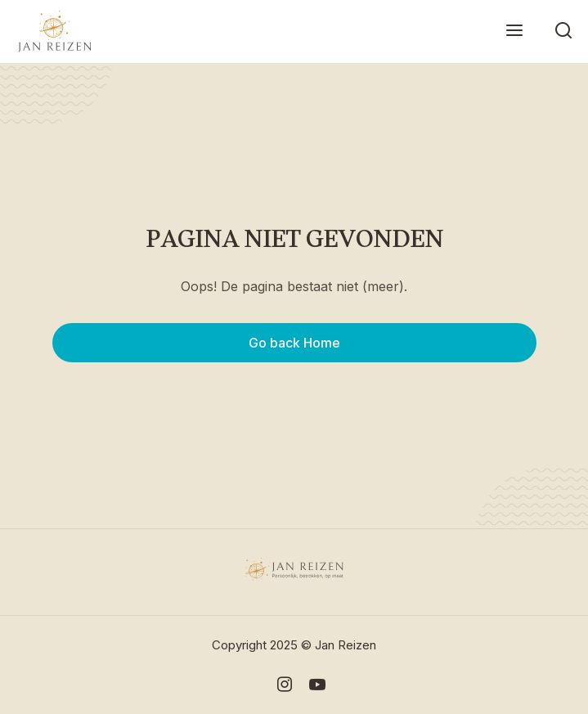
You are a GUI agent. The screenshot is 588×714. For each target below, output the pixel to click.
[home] (51, 31)
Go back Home (294, 343)
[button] (514, 31)
